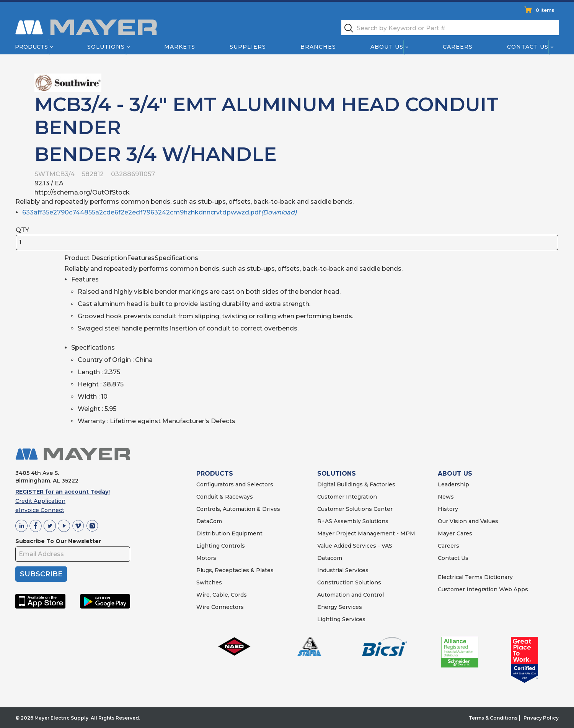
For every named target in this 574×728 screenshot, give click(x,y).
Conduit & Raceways (225, 497)
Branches (318, 47)
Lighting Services (341, 619)
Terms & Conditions (493, 718)
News (446, 497)
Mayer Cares (455, 533)
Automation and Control (351, 595)
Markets (179, 47)
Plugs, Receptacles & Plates (235, 570)
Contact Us (528, 47)
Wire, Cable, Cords (222, 595)
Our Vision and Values (468, 521)
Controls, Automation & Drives (238, 509)
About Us (387, 47)
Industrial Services (343, 570)
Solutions (106, 47)
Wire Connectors (220, 607)
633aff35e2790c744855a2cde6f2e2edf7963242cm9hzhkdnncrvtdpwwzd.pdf (159, 212)
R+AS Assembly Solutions (353, 521)
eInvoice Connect (40, 510)
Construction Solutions (349, 582)
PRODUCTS (215, 474)
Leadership (453, 484)
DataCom (209, 521)
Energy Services (340, 607)
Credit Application (40, 501)
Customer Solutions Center (355, 509)
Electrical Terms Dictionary (475, 577)
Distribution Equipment (229, 533)
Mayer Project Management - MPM (366, 533)
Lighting (208, 546)
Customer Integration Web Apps (483, 589)
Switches (209, 582)
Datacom (330, 558)
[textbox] (450, 28)
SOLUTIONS (337, 474)
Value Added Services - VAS (355, 546)
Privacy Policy (541, 718)
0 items (545, 10)
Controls (232, 546)
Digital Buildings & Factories (356, 484)
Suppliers (248, 47)
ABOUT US (455, 474)
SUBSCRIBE (41, 574)
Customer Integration (347, 497)
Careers (458, 47)
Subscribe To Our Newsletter (58, 541)
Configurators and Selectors (235, 484)
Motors (206, 558)
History (448, 509)
